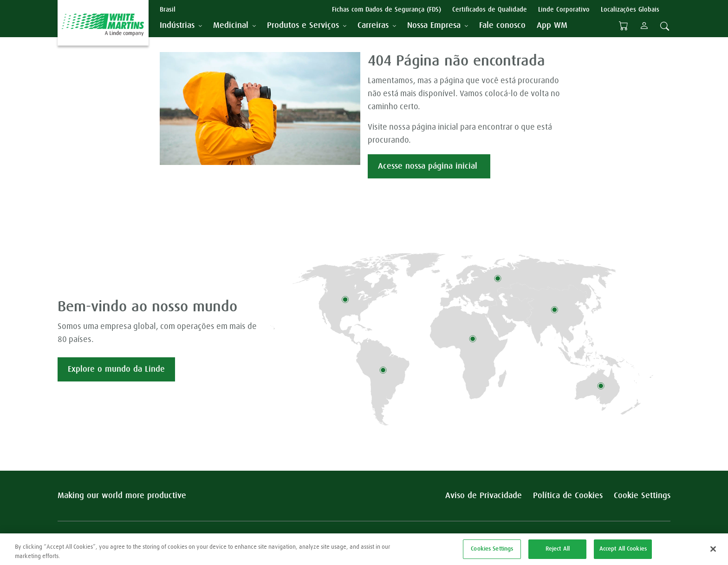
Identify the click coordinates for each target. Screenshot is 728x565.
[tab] (181, 26)
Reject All (558, 553)
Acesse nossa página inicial (429, 166)
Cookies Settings (492, 553)
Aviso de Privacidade (484, 496)
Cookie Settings (642, 496)
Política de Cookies (568, 496)
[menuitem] (502, 26)
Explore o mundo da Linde (116, 369)
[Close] (713, 553)
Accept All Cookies (623, 553)
